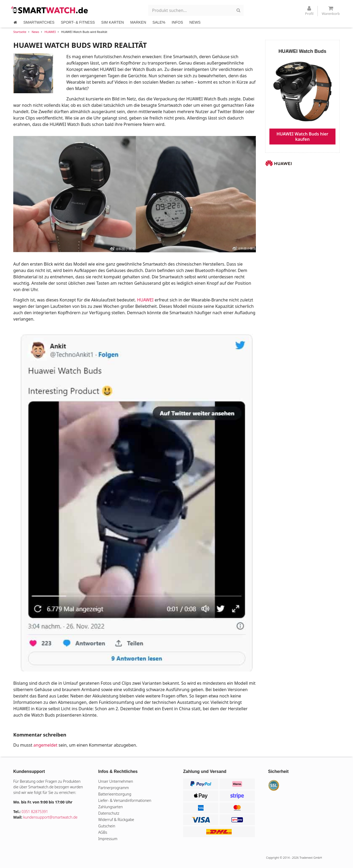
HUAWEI (50, 32)
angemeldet (45, 745)
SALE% (159, 22)
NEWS (195, 22)
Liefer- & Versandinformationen (125, 800)
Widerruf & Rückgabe (116, 820)
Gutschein (107, 826)
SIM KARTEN (112, 22)
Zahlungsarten (111, 807)
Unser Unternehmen (116, 781)
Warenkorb (331, 11)
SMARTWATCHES (39, 22)
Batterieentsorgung (115, 794)
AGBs (103, 832)
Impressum (108, 839)
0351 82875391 (35, 812)
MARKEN (138, 22)
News (35, 32)
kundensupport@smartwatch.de (51, 817)
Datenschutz (109, 813)
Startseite (20, 32)
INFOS (177, 22)
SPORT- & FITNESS (78, 22)
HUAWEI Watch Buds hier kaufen (302, 137)
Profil (309, 11)
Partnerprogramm (114, 788)
